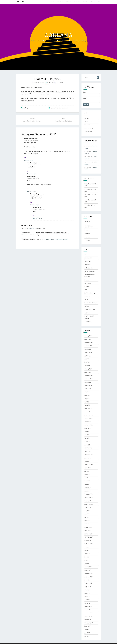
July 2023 (87, 392)
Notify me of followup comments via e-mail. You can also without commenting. (45, 234)
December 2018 (88, 573)
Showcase (77, 2)
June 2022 (87, 435)
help (86, 290)
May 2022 (87, 438)
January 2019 (88, 570)
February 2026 (88, 336)
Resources (84, 2)
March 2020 (87, 524)
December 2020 (88, 494)
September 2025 (89, 352)
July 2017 (87, 630)
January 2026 (88, 339)
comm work (87, 265)
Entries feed (88, 125)
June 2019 (87, 554)
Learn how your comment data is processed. (56, 239)
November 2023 (88, 379)
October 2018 (88, 580)
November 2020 (88, 498)
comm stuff (87, 261)
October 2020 (88, 501)
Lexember (60, 108)
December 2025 (88, 342)
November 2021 (88, 458)
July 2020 (87, 511)
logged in (31, 228)
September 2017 (89, 623)
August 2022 (88, 428)
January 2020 (88, 531)
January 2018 (88, 610)
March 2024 (87, 366)
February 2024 (88, 369)
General (86, 230)
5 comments (59, 82)
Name (91, 94)
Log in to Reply (29, 160)
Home (53, 2)
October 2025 (88, 349)
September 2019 (89, 544)
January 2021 (88, 491)
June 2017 (87, 633)
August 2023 (88, 389)
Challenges (69, 2)
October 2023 (88, 382)
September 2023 (89, 385)
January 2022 (88, 451)
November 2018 (88, 577)
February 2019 (88, 567)
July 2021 (87, 471)
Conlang (20, 2)
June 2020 (87, 514)
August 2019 (88, 547)
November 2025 (88, 346)
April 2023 (87, 402)
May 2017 (87, 636)
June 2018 (87, 593)
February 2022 (88, 448)
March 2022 (87, 445)
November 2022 (88, 418)
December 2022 (88, 415)
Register (87, 118)
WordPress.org (88, 132)
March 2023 (87, 405)
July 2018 (87, 590)
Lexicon (66, 108)
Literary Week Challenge (91, 303)
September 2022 (89, 425)
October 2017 (88, 620)
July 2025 (87, 359)
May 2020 (87, 517)
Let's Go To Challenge (90, 293)
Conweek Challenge (90, 271)
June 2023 (87, 395)
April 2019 (87, 560)
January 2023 (88, 412)
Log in (86, 122)
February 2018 (88, 606)
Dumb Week (87, 283)
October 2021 (88, 461)
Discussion (61, 2)
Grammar (87, 286)
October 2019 (88, 540)
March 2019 (87, 564)
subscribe (24, 235)
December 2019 (88, 534)
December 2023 (88, 375)
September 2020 (89, 504)
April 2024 (87, 362)
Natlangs (87, 306)
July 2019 (87, 550)
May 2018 (87, 597)
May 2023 (87, 399)
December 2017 (88, 613)
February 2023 (88, 408)
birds (86, 255)
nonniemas (50, 82)
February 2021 (88, 488)
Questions (87, 313)
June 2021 (87, 474)
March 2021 (87, 484)
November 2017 (88, 616)
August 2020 (88, 507)
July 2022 (87, 431)
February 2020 (88, 527)
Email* (91, 100)
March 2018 (87, 603)
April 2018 (87, 600)
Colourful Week (88, 258)
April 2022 (87, 441)
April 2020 (87, 521)
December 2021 (88, 455)
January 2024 (88, 372)
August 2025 (88, 356)
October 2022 (88, 422)
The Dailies (87, 240)
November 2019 (88, 537)
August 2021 (88, 468)
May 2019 (87, 557)
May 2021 (87, 478)
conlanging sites (89, 268)
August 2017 (88, 626)
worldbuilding (88, 321)
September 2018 (89, 583)
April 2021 (87, 481)
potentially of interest (90, 309)
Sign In (98, 2)
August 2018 (88, 587)
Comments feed (89, 128)
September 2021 (89, 465)
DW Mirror (92, 2)
